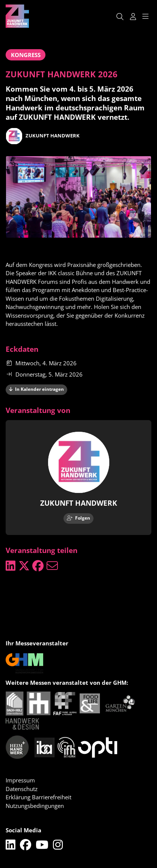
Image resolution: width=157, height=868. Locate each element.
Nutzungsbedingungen (35, 806)
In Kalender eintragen (37, 389)
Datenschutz (22, 789)
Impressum (20, 780)
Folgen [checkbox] (79, 518)
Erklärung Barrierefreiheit (38, 797)
